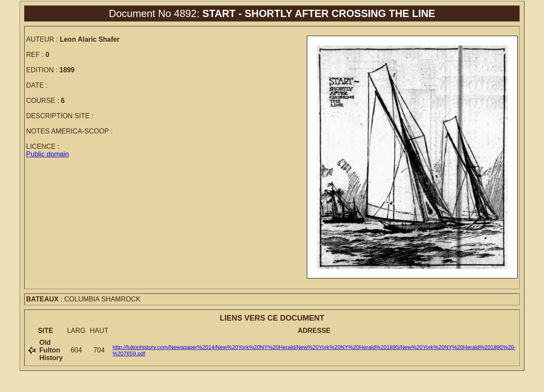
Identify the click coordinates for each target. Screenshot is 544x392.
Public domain (48, 154)
